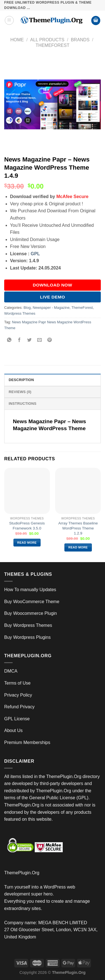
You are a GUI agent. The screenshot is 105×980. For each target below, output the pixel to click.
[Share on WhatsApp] (9, 340)
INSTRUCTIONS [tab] (23, 404)
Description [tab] (21, 380)
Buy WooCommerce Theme (32, 602)
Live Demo (53, 297)
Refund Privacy (19, 707)
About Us (13, 730)
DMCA (11, 671)
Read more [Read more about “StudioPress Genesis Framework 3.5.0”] (27, 543)
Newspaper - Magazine (51, 308)
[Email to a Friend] (40, 340)
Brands (80, 40)
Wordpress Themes (20, 313)
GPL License (17, 719)
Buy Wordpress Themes (28, 625)
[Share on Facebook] (19, 340)
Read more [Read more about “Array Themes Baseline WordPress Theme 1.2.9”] (78, 547)
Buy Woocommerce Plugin (31, 613)
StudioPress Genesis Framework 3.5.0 (27, 526)
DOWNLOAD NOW (53, 285)
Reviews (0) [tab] (20, 392)
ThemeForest (53, 45)
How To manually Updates (30, 590)
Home (17, 40)
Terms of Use (17, 683)
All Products (47, 40)
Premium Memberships (27, 742)
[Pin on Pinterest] (50, 340)
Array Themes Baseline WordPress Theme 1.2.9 (78, 528)
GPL (35, 254)
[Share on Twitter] (30, 340)
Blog (27, 308)
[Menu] (9, 20)
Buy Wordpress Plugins (27, 637)
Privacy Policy (18, 695)
